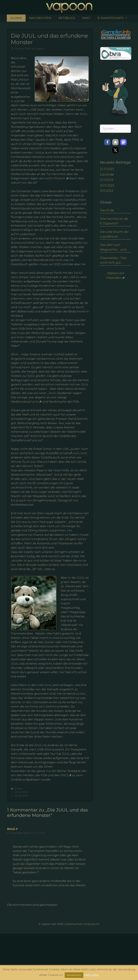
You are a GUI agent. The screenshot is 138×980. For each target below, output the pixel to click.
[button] (107, 142)
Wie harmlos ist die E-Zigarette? (114, 221)
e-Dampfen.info (114, 18)
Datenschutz (74, 924)
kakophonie (32, 402)
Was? (86, 18)
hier (62, 672)
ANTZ (66, 775)
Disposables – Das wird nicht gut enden (113, 260)
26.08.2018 (21, 796)
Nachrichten (40, 18)
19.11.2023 (107, 191)
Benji (12, 829)
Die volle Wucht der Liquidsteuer (114, 234)
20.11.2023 (107, 185)
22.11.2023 (107, 169)
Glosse (16, 18)
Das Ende (107, 174)
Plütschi (61, 178)
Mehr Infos (91, 975)
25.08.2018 (21, 792)
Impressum (92, 924)
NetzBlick (67, 18)
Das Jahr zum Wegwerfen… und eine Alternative (113, 247)
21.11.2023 (107, 180)
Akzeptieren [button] (74, 975)
